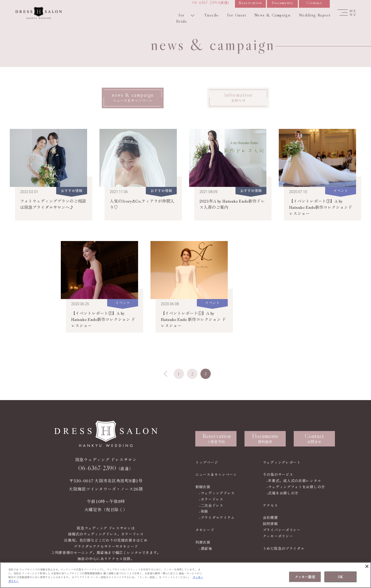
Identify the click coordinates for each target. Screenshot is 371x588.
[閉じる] (367, 567)
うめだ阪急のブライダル (284, 548)
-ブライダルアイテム (217, 517)
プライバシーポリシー (282, 530)
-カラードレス (211, 499)
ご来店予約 (217, 438)
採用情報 (270, 524)
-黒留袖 (205, 548)
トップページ (207, 462)
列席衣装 (203, 542)
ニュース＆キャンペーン (216, 474)
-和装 (204, 511)
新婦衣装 (203, 487)
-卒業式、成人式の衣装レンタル (294, 481)
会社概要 (270, 517)
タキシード (205, 530)
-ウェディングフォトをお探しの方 (296, 487)
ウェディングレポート (282, 462)
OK (340, 578)
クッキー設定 (305, 578)
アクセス (270, 505)
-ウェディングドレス (217, 493)
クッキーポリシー (278, 536)
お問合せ (314, 438)
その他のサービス (278, 474)
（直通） (106, 468)
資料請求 (265, 438)
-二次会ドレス (211, 505)
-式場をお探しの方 (282, 493)
